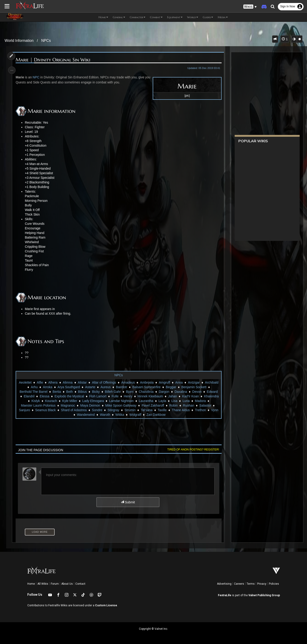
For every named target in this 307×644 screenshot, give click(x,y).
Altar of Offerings (104, 382)
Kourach (51, 401)
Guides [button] (208, 17)
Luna (186, 401)
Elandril (29, 396)
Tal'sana (147, 410)
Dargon (164, 392)
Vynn (215, 410)
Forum (55, 584)
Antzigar (194, 382)
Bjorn (130, 392)
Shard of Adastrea (74, 410)
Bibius (82, 392)
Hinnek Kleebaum (150, 396)
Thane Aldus (181, 410)
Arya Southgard (69, 387)
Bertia (57, 392)
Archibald (211, 382)
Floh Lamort (98, 396)
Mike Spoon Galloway (121, 405)
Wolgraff (135, 415)
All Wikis (43, 584)
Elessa (44, 396)
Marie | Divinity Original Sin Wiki (54, 60)
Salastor (205, 405)
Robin (173, 405)
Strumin (130, 410)
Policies (274, 584)
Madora (200, 401)
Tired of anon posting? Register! (192, 450)
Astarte (90, 387)
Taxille (162, 410)
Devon (197, 392)
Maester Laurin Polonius (38, 405)
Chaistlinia (146, 392)
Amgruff (164, 382)
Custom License (106, 605)
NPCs (46, 41)
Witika (120, 415)
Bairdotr (121, 387)
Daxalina (181, 392)
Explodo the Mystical (69, 396)
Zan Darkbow (156, 415)
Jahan (172, 396)
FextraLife (225, 595)
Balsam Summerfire (146, 387)
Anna (179, 382)
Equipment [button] (175, 17)
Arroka (47, 387)
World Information (19, 41)
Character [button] (138, 17)
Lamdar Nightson (121, 401)
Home (31, 584)
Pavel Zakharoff (153, 405)
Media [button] (223, 17)
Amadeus (128, 382)
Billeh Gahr (113, 392)
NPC (37, 77)
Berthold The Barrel (33, 392)
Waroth (105, 415)
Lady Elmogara (93, 401)
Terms (251, 584)
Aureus (105, 387)
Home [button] (103, 17)
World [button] (193, 17)
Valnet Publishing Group (264, 595)
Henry (128, 396)
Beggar (171, 387)
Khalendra (211, 396)
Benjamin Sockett (194, 387)
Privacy (262, 584)
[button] (250, 7)
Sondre (97, 410)
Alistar (82, 382)
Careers (239, 584)
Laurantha (146, 401)
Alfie (40, 382)
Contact (80, 584)
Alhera (53, 382)
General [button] (119, 17)
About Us (67, 584)
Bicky (96, 392)
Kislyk (35, 401)
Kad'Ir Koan (190, 396)
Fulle (115, 396)
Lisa (174, 401)
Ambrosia (147, 382)
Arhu (34, 387)
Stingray (113, 410)
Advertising (224, 584)
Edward (212, 392)
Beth (69, 392)
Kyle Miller (69, 401)
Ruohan (188, 405)
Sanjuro (24, 410)
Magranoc (68, 405)
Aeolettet (25, 382)
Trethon (200, 410)
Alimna (68, 382)
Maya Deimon (90, 405)
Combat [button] (156, 17)
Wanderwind (86, 415)
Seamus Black (45, 410)
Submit (128, 502)
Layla (162, 401)
